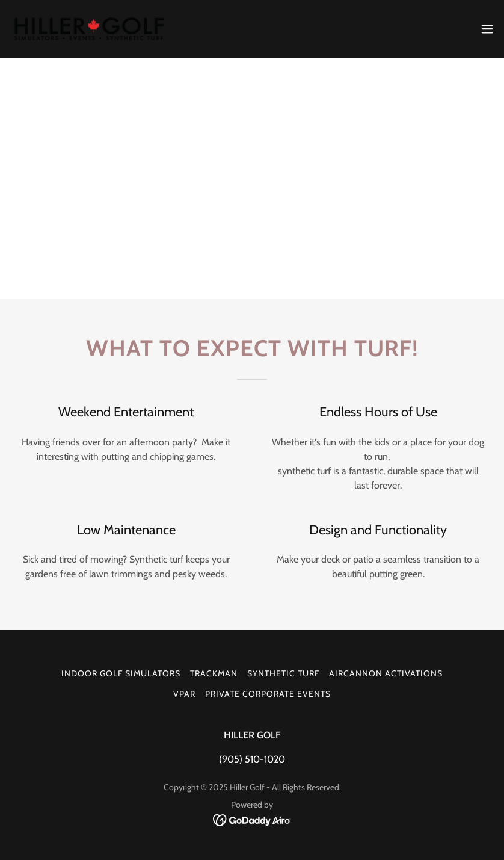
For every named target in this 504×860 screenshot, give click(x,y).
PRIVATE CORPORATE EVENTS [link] (268, 694)
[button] (487, 29)
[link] (93, 29)
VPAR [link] (184, 694)
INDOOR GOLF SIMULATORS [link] (121, 673)
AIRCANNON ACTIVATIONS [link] (386, 673)
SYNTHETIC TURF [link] (283, 673)
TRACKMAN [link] (214, 673)
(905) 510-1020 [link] (252, 759)
